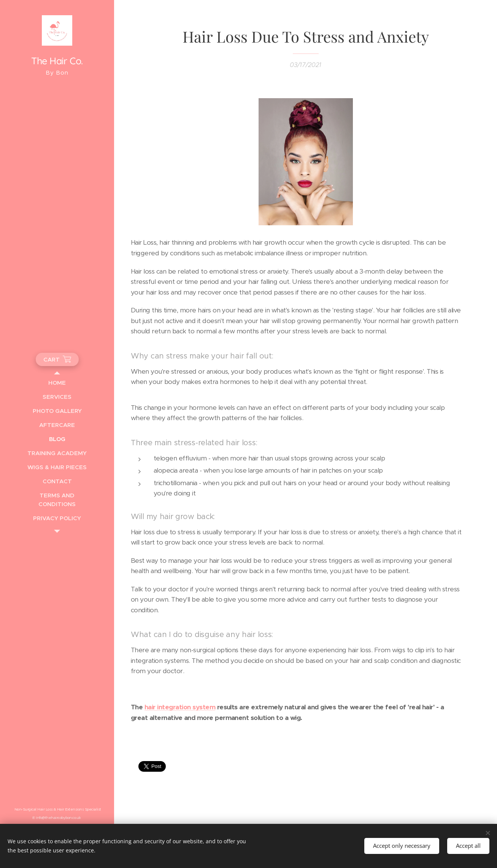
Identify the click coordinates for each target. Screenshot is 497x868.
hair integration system (179, 707)
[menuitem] (57, 383)
